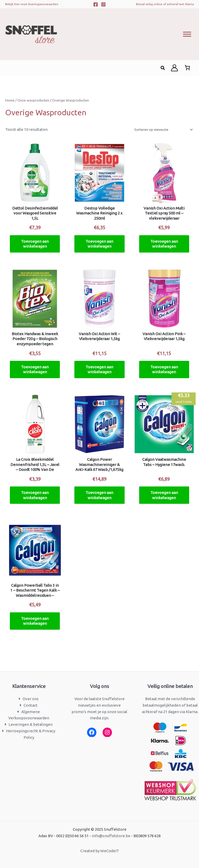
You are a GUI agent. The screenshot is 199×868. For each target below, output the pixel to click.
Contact (31, 705)
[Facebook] (96, 4)
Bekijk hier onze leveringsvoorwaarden (32, 4)
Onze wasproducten (33, 100)
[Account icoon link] (174, 68)
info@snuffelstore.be (111, 836)
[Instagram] (103, 4)
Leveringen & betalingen (31, 724)
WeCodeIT (110, 851)
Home (10, 100)
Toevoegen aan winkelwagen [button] (35, 244)
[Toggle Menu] (187, 34)
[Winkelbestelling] (163, 130)
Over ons (31, 699)
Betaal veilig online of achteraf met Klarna (165, 4)
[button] (163, 68)
